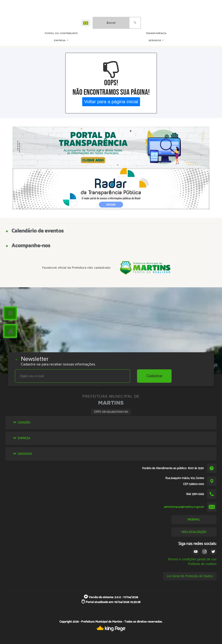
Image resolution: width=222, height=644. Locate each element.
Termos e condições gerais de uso (192, 559)
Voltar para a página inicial (111, 102)
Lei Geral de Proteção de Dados (190, 576)
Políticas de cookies (202, 564)
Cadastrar (154, 376)
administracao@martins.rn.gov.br (184, 507)
